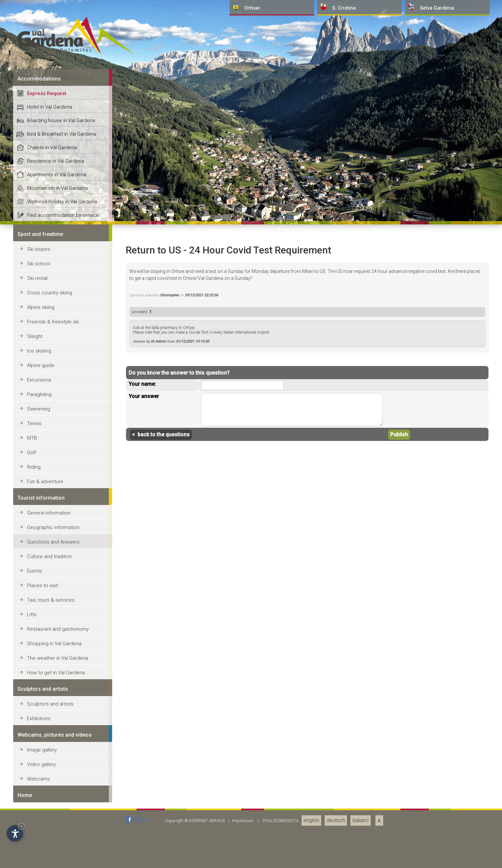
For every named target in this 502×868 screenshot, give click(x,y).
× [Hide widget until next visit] (21, 826)
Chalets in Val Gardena (52, 618)
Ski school (39, 734)
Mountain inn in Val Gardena (57, 658)
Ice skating (39, 821)
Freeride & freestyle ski (53, 792)
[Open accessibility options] (15, 833)
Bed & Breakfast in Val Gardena (62, 604)
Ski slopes (39, 719)
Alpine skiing (41, 777)
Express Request (47, 563)
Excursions (39, 850)
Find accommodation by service (63, 685)
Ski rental (37, 748)
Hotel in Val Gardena (49, 577)
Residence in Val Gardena (56, 631)
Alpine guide (41, 835)
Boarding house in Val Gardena (61, 590)
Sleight (35, 806)
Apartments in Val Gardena (57, 645)
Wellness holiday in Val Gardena (62, 672)
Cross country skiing (50, 763)
